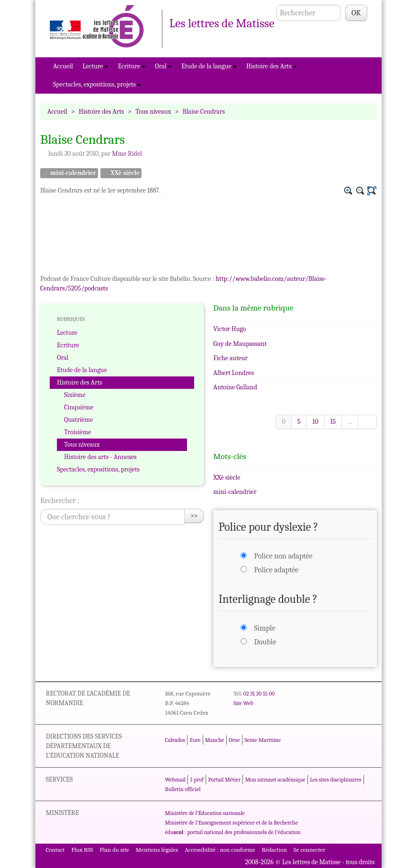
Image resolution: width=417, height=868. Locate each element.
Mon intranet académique (275, 780)
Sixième (75, 395)
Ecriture (132, 66)
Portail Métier (224, 780)
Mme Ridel (127, 154)
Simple (264, 628)
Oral (163, 66)
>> (194, 516)
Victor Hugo (230, 329)
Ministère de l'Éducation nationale (205, 813)
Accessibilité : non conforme (220, 850)
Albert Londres (234, 373)
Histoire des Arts (272, 66)
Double (265, 642)
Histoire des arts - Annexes (100, 457)
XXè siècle (121, 173)
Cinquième (79, 407)
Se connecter (309, 850)
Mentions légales (157, 850)
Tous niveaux (153, 112)
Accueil (63, 66)
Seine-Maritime (263, 740)
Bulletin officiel (183, 789)
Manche (214, 740)
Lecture (96, 66)
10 (315, 422)
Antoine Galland (235, 387)
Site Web (243, 703)
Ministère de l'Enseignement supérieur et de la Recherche (231, 823)
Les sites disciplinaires (335, 780)
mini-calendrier (69, 173)
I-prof (197, 780)
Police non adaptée (283, 556)
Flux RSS (82, 850)
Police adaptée (276, 570)
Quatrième (78, 420)
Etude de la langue (209, 66)
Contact (55, 850)
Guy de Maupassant (240, 344)
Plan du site (115, 850)
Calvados (175, 740)
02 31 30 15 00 (259, 694)
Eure (195, 740)
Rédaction (274, 850)
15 (333, 422)
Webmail (175, 780)
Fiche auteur (230, 358)
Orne (234, 740)
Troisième (77, 432)
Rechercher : (60, 501)
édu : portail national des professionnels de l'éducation (233, 832)
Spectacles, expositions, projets (97, 84)
